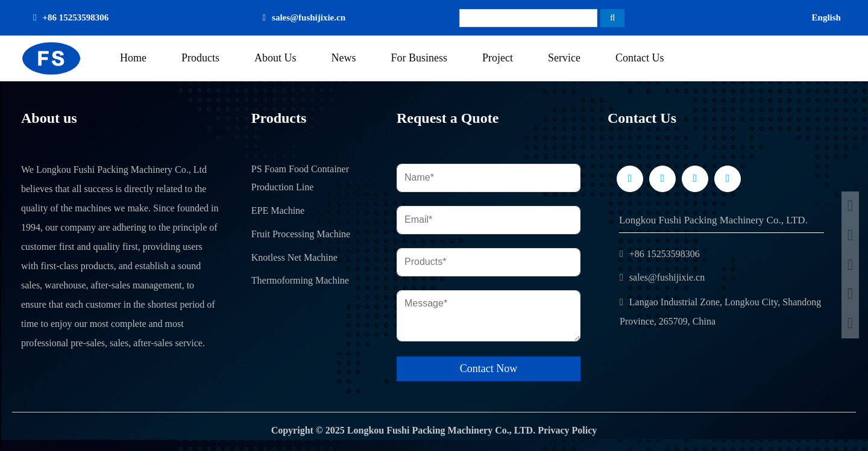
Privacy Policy (567, 430)
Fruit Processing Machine (301, 234)
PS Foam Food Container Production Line (300, 178)
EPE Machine (278, 210)
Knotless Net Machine (294, 257)
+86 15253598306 (75, 17)
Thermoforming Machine (300, 280)
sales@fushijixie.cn (309, 17)
